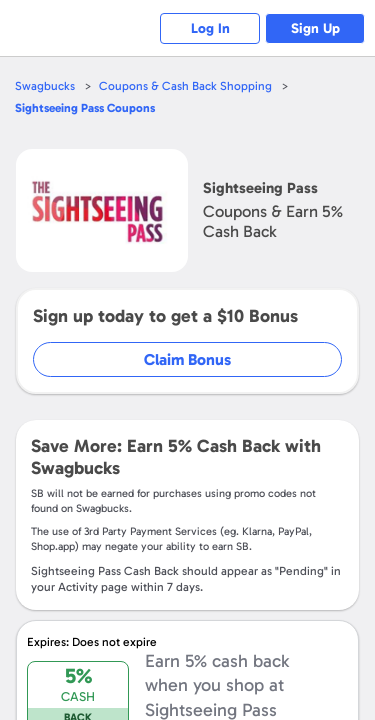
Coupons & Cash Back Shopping (185, 86)
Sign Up (315, 28)
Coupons (85, 108)
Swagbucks (45, 86)
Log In (210, 28)
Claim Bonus (187, 359)
